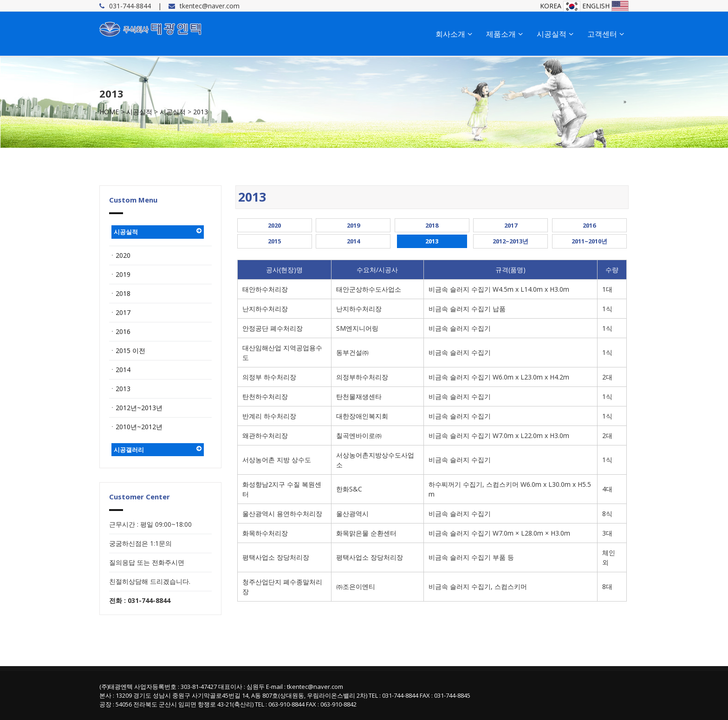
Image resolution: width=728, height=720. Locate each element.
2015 (274, 241)
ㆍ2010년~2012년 (136, 427)
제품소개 (504, 34)
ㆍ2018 (120, 293)
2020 (274, 225)
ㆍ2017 (120, 312)
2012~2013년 (510, 241)
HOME (109, 112)
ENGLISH (605, 6)
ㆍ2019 (120, 274)
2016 (589, 225)
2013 (201, 112)
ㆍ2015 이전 (127, 350)
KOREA (560, 6)
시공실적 (555, 34)
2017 (511, 225)
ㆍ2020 (120, 255)
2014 (353, 241)
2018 (432, 225)
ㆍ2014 (120, 370)
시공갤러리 (158, 450)
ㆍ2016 (120, 331)
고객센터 (606, 34)
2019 (353, 225)
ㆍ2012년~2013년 (136, 408)
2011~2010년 (589, 241)
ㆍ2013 (120, 389)
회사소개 (454, 34)
